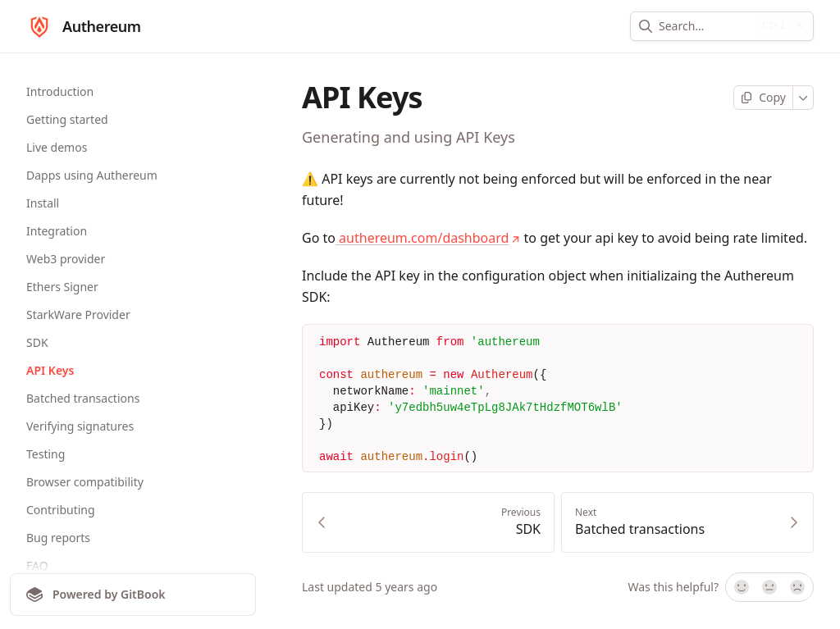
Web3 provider (66, 259)
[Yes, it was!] (741, 588)
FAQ (37, 565)
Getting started (67, 119)
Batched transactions (83, 398)
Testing (46, 454)
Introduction (60, 91)
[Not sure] (769, 588)
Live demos (57, 147)
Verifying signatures (80, 426)
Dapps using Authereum (92, 175)
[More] (803, 98)
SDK (37, 342)
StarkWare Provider (78, 314)
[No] (798, 588)
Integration (57, 231)
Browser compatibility (85, 482)
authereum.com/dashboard (428, 238)
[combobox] (705, 26)
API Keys (50, 370)
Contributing (61, 510)
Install (43, 203)
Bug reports (58, 538)
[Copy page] (763, 98)
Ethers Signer (62, 287)
